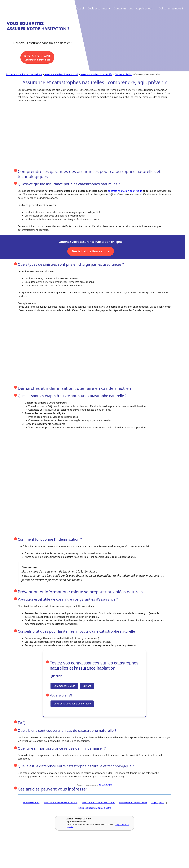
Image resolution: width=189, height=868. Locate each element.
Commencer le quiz (64, 686)
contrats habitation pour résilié (125, 191)
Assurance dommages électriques (98, 803)
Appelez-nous (144, 8)
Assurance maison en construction (61, 803)
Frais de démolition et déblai (133, 803)
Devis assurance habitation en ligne (72, 704)
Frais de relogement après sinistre (95, 808)
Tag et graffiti (158, 803)
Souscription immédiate (39, 58)
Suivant (87, 686)
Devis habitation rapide (91, 251)
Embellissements (31, 803)
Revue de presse (51, 851)
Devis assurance (99, 8)
